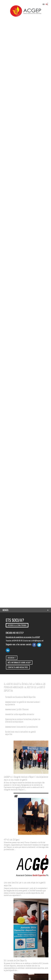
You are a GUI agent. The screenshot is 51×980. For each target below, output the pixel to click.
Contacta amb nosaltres (18, 667)
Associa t (12, 658)
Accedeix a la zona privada (17, 625)
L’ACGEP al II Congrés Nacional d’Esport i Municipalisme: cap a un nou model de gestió (26, 778)
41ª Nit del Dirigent (12, 839)
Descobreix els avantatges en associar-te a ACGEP (23, 637)
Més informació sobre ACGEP (19, 662)
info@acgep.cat (38, 640)
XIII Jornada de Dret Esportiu (15, 960)
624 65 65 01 (18, 640)
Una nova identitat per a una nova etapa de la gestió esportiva (25, 884)
